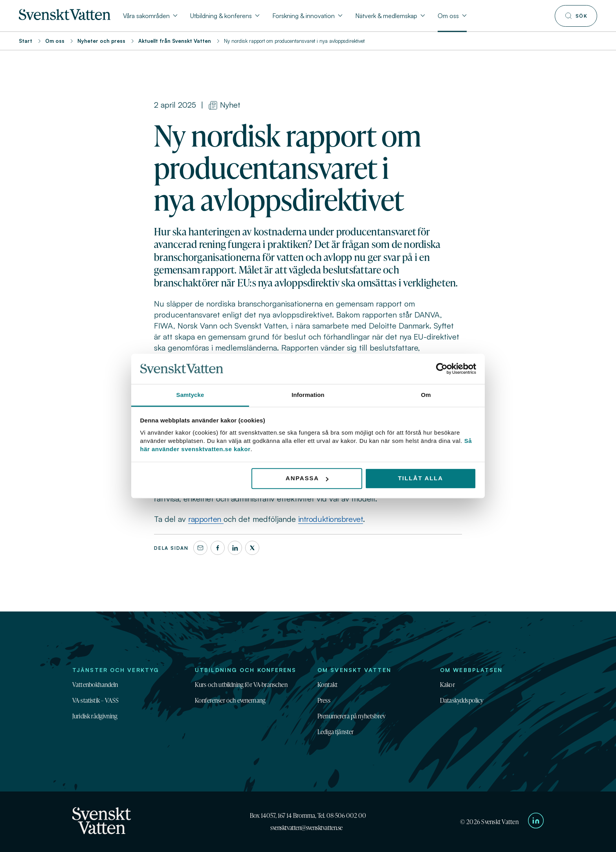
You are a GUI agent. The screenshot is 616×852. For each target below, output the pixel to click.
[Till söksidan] (576, 16)
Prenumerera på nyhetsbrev (351, 716)
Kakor (447, 685)
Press (324, 700)
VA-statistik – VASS (95, 700)
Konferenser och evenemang (230, 700)
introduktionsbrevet (331, 519)
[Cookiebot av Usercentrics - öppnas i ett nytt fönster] (442, 369)
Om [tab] (426, 395)
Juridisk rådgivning (95, 716)
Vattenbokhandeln (95, 685)
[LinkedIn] (235, 548)
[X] (252, 548)
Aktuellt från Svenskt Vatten (175, 41)
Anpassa (307, 478)
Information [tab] (308, 395)
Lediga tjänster (335, 732)
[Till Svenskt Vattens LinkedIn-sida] (536, 822)
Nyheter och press (101, 41)
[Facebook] (218, 548)
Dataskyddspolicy (462, 700)
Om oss (55, 41)
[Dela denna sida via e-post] (200, 548)
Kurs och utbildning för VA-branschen (241, 685)
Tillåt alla (421, 478)
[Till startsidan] (65, 18)
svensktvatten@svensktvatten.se (306, 828)
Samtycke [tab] (190, 395)
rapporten (206, 519)
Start (26, 41)
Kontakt (327, 685)
